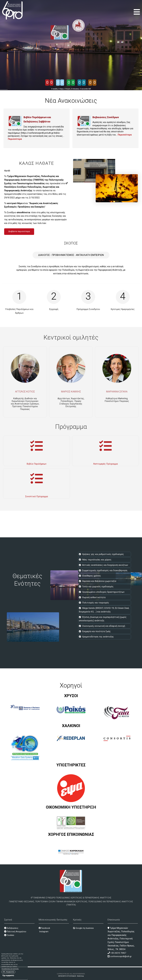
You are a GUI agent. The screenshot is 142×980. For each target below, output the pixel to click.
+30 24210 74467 (118, 953)
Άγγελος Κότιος (25, 392)
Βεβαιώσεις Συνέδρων (106, 117)
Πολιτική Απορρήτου (16, 932)
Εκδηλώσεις (12, 928)
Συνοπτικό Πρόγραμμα (37, 496)
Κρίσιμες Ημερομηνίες (123, 309)
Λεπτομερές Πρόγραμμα (105, 464)
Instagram (44, 932)
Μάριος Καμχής (71, 392)
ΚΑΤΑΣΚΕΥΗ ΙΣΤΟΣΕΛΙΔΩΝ (67, 976)
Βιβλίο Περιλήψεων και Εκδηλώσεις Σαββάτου (37, 120)
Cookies (10, 935)
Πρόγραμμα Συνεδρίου (88, 309)
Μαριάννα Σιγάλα (117, 392)
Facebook (44, 928)
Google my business (83, 928)
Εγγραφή (54, 309)
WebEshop (80, 976)
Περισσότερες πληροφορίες (10, 969)
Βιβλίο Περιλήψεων (37, 464)
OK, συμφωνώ (8, 972)
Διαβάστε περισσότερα (19, 231)
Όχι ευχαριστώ (8, 975)
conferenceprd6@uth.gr (121, 956)
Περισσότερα (15, 139)
